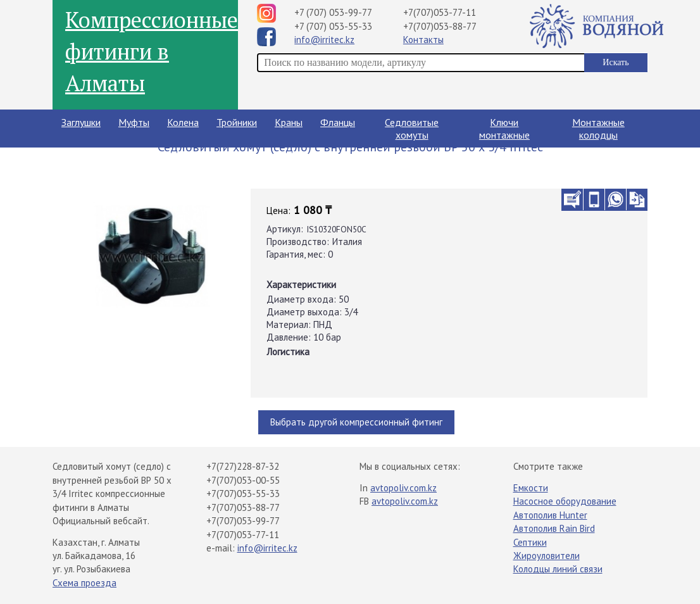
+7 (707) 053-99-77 (333, 12)
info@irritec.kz (324, 40)
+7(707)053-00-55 (243, 480)
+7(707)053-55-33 (243, 494)
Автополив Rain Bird (554, 528)
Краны (289, 122)
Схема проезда (84, 583)
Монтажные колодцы (598, 129)
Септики (530, 542)
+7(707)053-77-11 (440, 12)
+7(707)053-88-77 (440, 26)
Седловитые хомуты (412, 129)
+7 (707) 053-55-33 (333, 26)
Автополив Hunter (550, 515)
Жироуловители (547, 556)
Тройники (237, 122)
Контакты (423, 40)
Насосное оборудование (565, 501)
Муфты (134, 122)
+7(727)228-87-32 (243, 466)
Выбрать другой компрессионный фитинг (356, 422)
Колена (183, 122)
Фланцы (338, 122)
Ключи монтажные (504, 129)
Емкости (531, 488)
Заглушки (81, 122)
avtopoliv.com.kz (403, 488)
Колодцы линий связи (558, 569)
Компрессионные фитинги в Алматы (152, 51)
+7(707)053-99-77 (243, 521)
